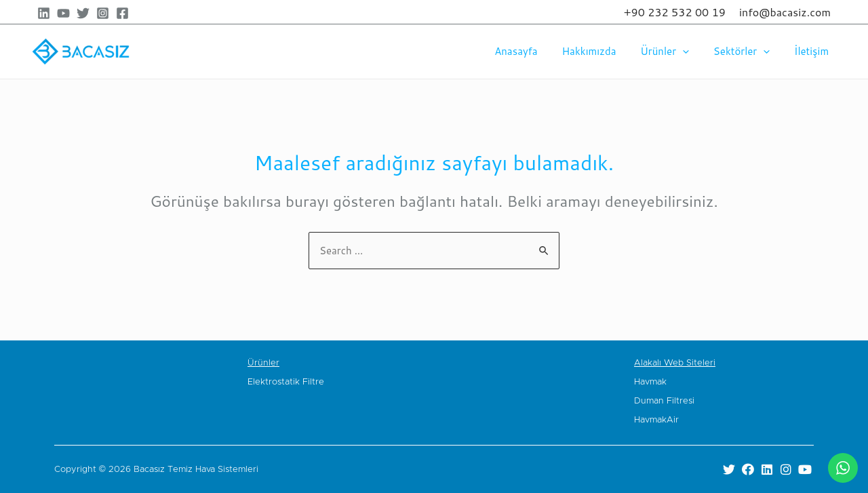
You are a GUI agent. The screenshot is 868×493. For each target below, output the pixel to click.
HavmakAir (656, 420)
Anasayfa (533, 51)
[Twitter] (83, 13)
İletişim (813, 51)
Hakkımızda (603, 51)
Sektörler (748, 52)
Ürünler (675, 52)
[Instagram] (103, 13)
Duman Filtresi (664, 401)
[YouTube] (63, 13)
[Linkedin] (44, 13)
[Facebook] (122, 13)
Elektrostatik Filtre (286, 382)
